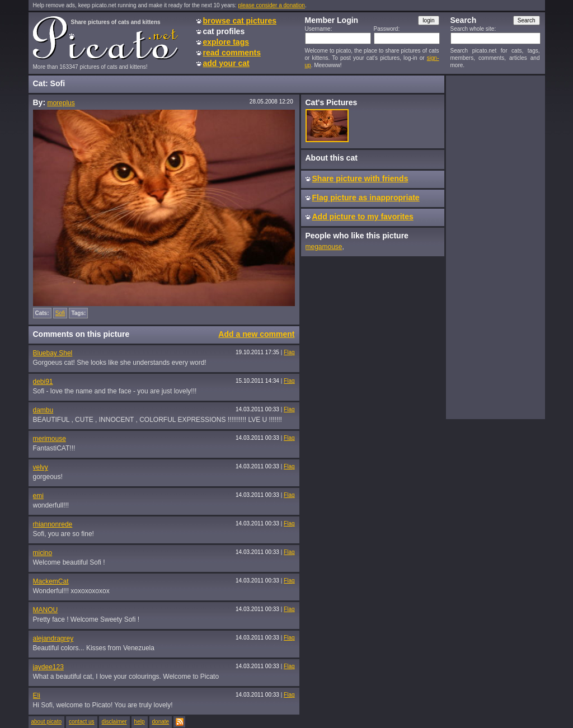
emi (38, 496)
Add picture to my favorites (363, 217)
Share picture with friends (360, 179)
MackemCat (51, 581)
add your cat (226, 63)
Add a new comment (256, 334)
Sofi (60, 313)
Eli (37, 696)
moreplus (61, 103)
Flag (289, 352)
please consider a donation (271, 5)
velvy (41, 467)
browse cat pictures (240, 21)
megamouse (324, 247)
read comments (232, 53)
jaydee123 (48, 667)
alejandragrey (53, 638)
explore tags (226, 42)
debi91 (43, 382)
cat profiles (224, 31)
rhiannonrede (53, 524)
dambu (43, 410)
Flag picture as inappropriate (366, 198)
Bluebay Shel (53, 353)
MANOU (46, 610)
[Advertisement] (495, 247)
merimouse (50, 439)
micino (43, 553)
